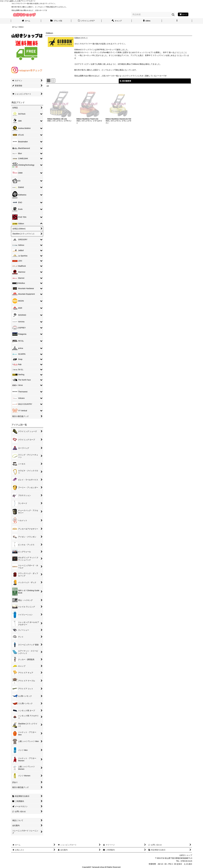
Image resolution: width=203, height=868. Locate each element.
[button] (177, 21)
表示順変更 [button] (125, 81)
